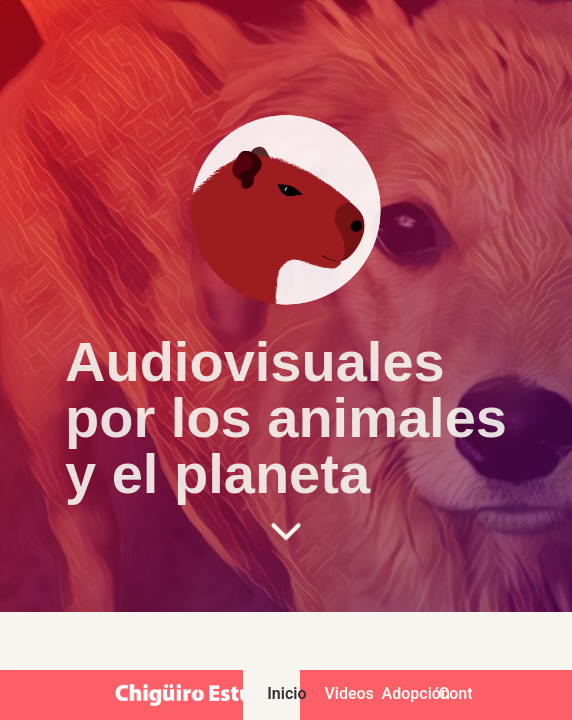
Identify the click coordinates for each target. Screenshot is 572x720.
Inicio (283, 693)
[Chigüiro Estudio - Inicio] (200, 695)
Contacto (455, 693)
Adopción (398, 693)
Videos (340, 693)
